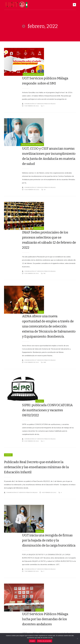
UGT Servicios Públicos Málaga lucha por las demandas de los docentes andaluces (51, 458)
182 (53, 203)
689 (53, 269)
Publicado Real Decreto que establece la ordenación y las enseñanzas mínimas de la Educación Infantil (36, 351)
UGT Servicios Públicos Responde (17, 75)
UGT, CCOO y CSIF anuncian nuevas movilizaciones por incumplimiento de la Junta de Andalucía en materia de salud (52, 111)
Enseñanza (23, 308)
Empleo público (22, 187)
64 (53, 147)
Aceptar (32, 641)
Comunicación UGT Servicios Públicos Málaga (48, 84)
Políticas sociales (21, 531)
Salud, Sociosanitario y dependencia (16, 126)
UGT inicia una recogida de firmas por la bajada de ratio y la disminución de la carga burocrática (53, 399)
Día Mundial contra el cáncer (53, 506)
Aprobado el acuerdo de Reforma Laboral (49, 550)
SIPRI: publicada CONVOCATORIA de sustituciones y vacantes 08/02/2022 (50, 292)
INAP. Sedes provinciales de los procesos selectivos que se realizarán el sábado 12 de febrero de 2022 (53, 170)
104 (53, 578)
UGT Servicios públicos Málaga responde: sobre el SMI (51, 55)
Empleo (24, 242)
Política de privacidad (44, 641)
